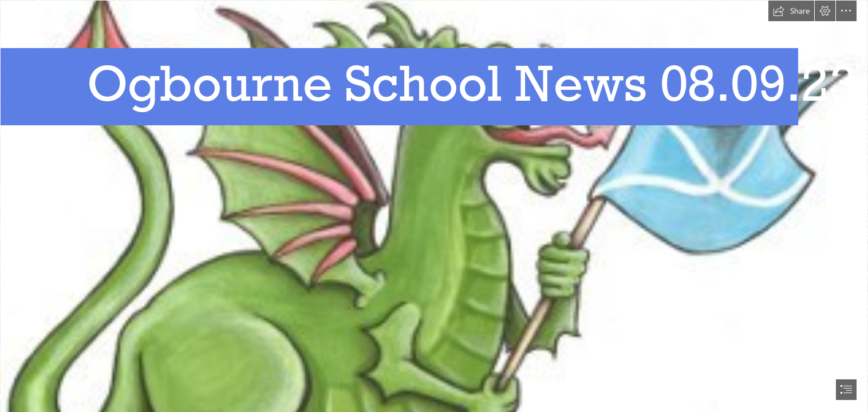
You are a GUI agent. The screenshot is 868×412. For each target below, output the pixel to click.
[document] (434, 206)
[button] (791, 11)
